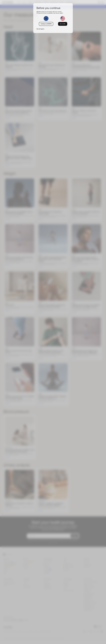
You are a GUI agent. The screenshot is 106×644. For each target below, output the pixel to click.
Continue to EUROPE (46, 24)
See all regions (40, 29)
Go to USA (63, 24)
